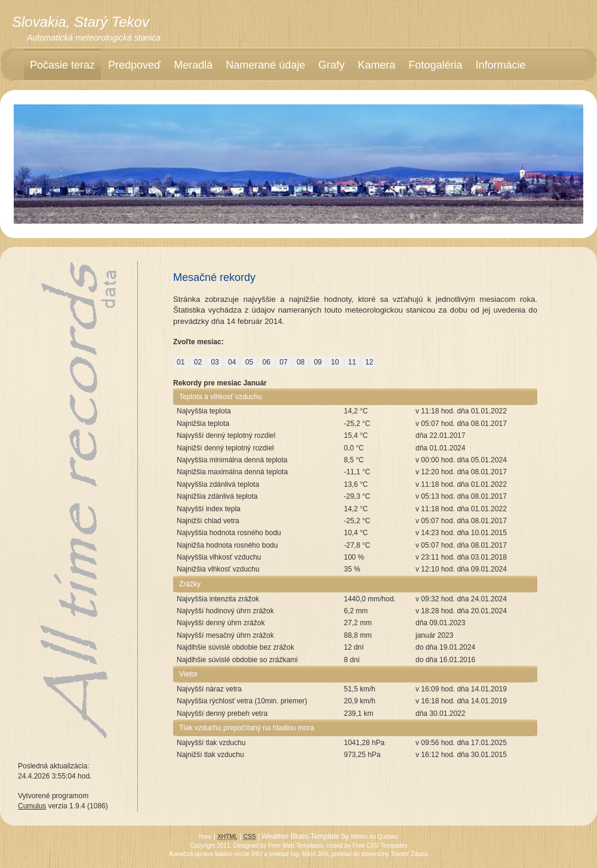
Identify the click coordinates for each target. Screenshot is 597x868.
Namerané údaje (265, 65)
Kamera (376, 65)
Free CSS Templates (380, 846)
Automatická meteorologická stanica (94, 38)
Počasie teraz (62, 65)
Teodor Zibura (410, 854)
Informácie (500, 65)
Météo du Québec (375, 837)
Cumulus (32, 806)
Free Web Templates (296, 846)
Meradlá (193, 65)
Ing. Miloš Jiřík (309, 854)
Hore (205, 837)
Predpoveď (134, 65)
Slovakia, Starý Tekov (81, 22)
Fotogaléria (435, 65)
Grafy (331, 65)
